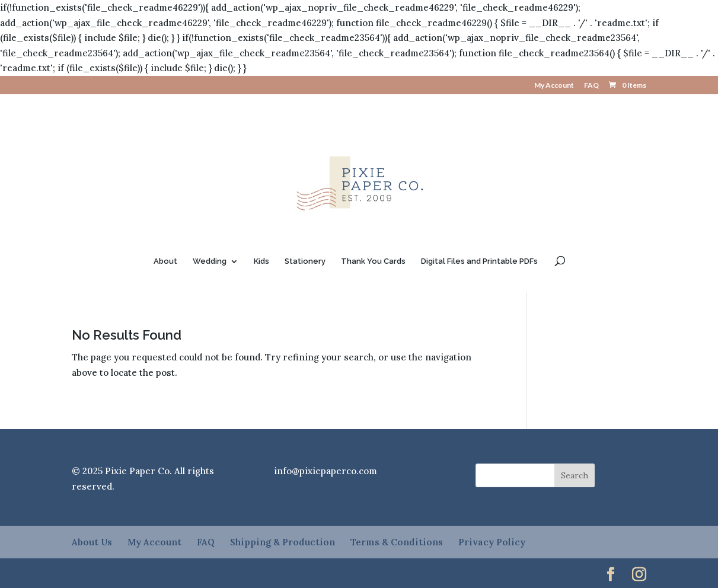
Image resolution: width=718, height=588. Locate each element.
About (165, 261)
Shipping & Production (283, 542)
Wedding (210, 261)
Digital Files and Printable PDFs (479, 261)
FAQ (591, 86)
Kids (261, 261)
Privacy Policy (492, 542)
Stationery (305, 261)
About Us (92, 542)
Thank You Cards (373, 261)
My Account (554, 86)
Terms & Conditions (397, 542)
